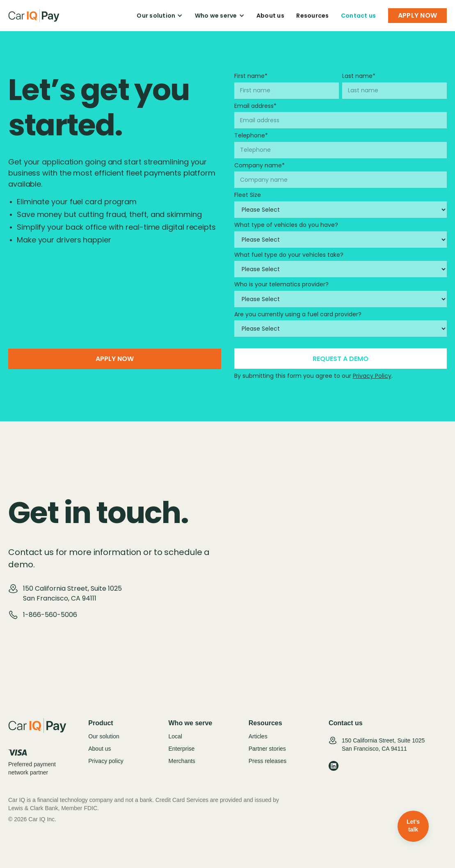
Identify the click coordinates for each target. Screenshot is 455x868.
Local (175, 736)
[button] (160, 16)
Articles (258, 736)
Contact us (359, 16)
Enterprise (182, 749)
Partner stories (267, 749)
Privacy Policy (372, 376)
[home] (34, 16)
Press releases (268, 761)
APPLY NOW (417, 15)
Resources (312, 16)
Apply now (115, 359)
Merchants (182, 761)
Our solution (104, 736)
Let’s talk (413, 826)
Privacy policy (106, 761)
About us (270, 16)
